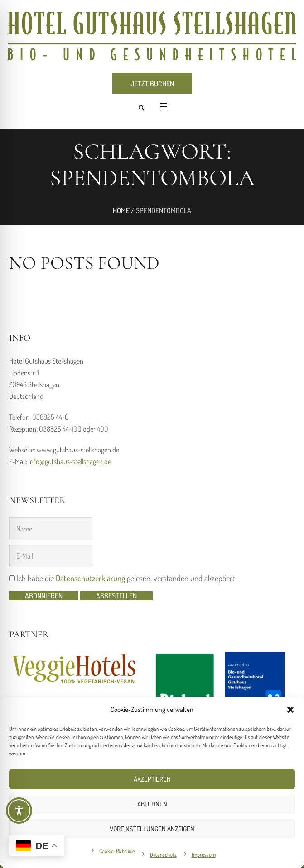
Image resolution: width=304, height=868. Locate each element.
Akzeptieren (152, 779)
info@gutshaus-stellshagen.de (70, 461)
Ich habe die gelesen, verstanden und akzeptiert (122, 578)
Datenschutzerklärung (90, 578)
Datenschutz (163, 855)
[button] (290, 710)
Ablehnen (152, 804)
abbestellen (116, 596)
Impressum (204, 855)
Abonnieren (44, 596)
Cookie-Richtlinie (117, 851)
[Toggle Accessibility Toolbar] (19, 811)
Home (121, 210)
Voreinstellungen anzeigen (152, 829)
